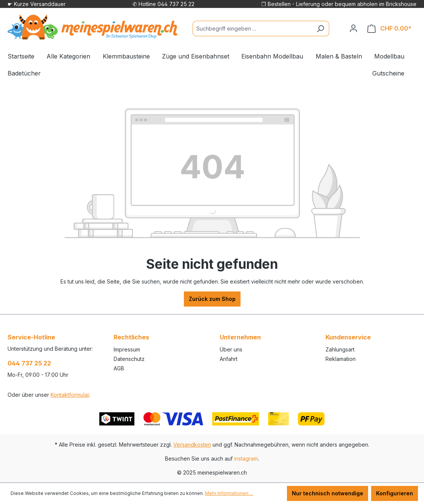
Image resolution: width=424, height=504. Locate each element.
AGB (119, 368)
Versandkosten (192, 445)
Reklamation (341, 359)
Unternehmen (240, 337)
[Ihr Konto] (353, 28)
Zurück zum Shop (212, 299)
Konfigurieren (395, 493)
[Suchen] (320, 29)
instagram (246, 459)
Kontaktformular (70, 395)
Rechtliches (131, 337)
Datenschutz (129, 359)
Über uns (231, 349)
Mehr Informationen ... (229, 493)
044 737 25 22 (29, 363)
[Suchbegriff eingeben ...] (252, 29)
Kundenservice (348, 337)
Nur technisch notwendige (328, 493)
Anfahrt (229, 359)
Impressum (127, 349)
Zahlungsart (340, 349)
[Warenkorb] (389, 29)
